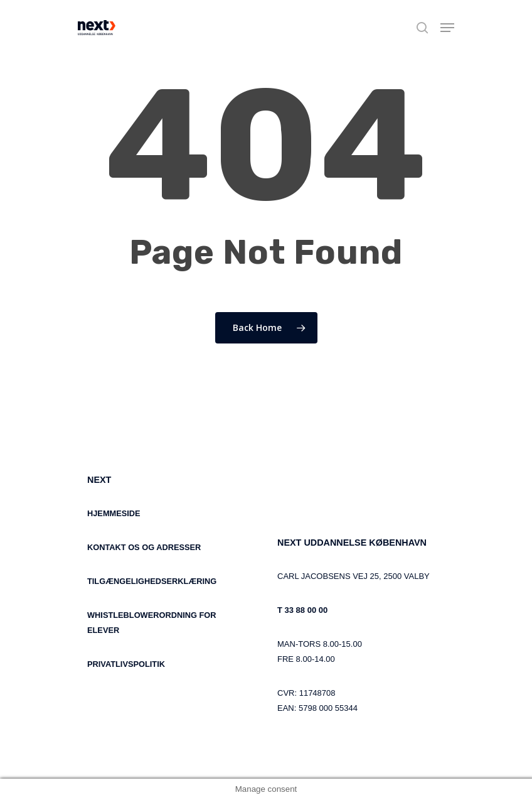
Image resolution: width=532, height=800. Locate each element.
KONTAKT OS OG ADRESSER (144, 547)
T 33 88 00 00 (302, 610)
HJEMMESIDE (114, 513)
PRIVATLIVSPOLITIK (126, 664)
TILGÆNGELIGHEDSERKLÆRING (152, 581)
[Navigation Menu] (447, 28)
